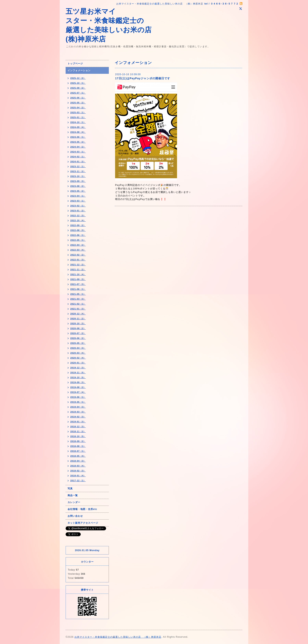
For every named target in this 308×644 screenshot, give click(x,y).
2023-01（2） (78, 211)
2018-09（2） (78, 441)
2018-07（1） (78, 451)
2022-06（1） (78, 235)
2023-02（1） (78, 206)
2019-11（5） (78, 373)
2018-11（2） (78, 431)
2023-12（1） (78, 166)
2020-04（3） (78, 348)
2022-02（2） (78, 255)
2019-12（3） (78, 368)
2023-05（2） (78, 191)
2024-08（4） (78, 132)
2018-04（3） (78, 461)
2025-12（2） (78, 78)
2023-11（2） (78, 171)
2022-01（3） (78, 260)
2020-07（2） (78, 333)
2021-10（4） (78, 274)
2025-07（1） (78, 93)
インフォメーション (79, 70)
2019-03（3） (78, 412)
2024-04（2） (78, 147)
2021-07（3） (78, 284)
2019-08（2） (78, 387)
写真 (70, 489)
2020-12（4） (78, 314)
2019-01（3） (78, 422)
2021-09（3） (78, 279)
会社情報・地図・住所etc (82, 509)
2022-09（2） (78, 225)
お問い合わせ (75, 516)
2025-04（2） (78, 108)
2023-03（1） (78, 201)
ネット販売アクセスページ (83, 523)
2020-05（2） (78, 343)
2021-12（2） (78, 265)
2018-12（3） (78, 427)
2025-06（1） (78, 98)
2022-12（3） (78, 216)
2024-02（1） (78, 157)
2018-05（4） (78, 456)
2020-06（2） (78, 338)
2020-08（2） (78, 328)
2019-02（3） (78, 417)
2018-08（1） (78, 446)
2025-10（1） (78, 83)
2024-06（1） (78, 137)
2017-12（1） (78, 480)
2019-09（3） (78, 382)
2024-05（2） (78, 142)
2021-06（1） (78, 289)
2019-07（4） (78, 392)
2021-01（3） (78, 309)
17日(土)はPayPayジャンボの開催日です (143, 78)
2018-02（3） (78, 471)
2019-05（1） (78, 402)
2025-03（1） (78, 112)
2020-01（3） (78, 363)
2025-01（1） (78, 117)
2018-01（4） (78, 476)
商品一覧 (73, 495)
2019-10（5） (78, 377)
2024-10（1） (78, 122)
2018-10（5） (78, 436)
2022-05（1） (78, 240)
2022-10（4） (78, 220)
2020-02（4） (78, 358)
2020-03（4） (78, 353)
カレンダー (74, 502)
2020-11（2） (78, 319)
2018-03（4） (78, 466)
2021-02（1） (78, 304)
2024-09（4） (78, 127)
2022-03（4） (78, 250)
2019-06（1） (78, 397)
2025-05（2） (78, 103)
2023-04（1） (78, 196)
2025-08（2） (78, 88)
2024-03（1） (78, 152)
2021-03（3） (78, 299)
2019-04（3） (78, 407)
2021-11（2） (78, 269)
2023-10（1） (78, 176)
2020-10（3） (78, 323)
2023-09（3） (78, 181)
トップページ (75, 64)
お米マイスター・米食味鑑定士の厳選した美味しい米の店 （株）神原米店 (118, 637)
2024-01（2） (78, 162)
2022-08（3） (78, 230)
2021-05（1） (78, 294)
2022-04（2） (78, 245)
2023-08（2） (78, 186)
